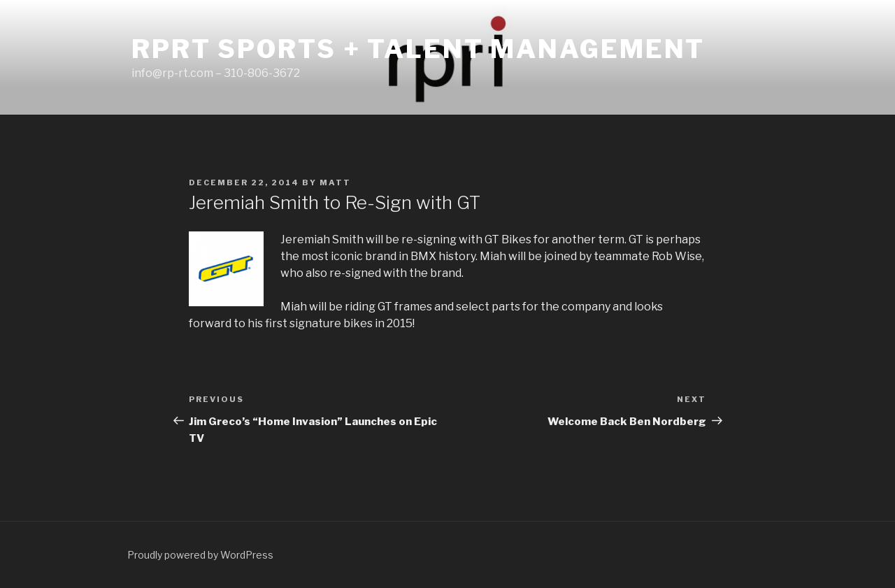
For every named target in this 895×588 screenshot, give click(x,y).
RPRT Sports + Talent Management (418, 49)
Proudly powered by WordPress (200, 555)
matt (335, 182)
